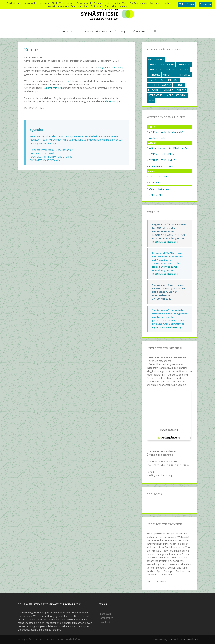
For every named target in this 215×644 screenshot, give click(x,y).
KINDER (169, 90)
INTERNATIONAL (176, 95)
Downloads (105, 622)
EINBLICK (173, 80)
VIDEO (159, 80)
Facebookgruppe (111, 101)
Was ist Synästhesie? (96, 31)
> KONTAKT (154, 182)
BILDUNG (154, 75)
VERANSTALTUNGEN (161, 64)
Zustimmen (205, 4)
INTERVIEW (183, 75)
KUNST (184, 69)
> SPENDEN (154, 195)
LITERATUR (155, 95)
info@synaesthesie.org (110, 67)
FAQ (122, 31)
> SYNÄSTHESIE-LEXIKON (162, 160)
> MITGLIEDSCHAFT (159, 176)
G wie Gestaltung (188, 639)
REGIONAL (184, 64)
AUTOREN (154, 90)
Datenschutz (106, 618)
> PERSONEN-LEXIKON (160, 166)
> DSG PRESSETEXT (158, 189)
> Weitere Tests (156, 138)
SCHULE (179, 85)
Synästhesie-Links (54, 88)
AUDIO (167, 85)
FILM (151, 100)
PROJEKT (154, 85)
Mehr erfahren (186, 4)
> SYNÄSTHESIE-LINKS (160, 154)
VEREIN (153, 69)
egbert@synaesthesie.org (167, 327)
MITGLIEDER (156, 59)
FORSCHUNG (168, 69)
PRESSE (181, 90)
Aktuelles (64, 31)
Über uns (140, 31)
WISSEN (168, 75)
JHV (150, 80)
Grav (171, 639)
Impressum (105, 614)
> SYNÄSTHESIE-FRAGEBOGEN (165, 132)
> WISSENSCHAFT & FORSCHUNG (167, 148)
